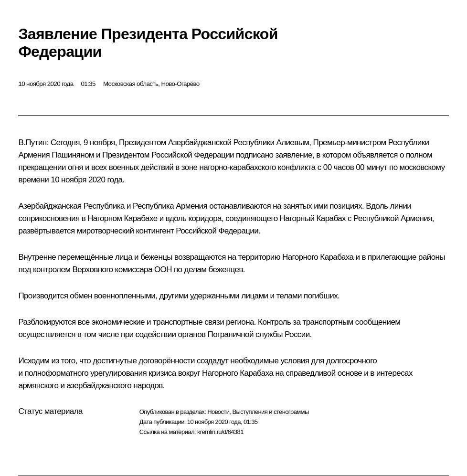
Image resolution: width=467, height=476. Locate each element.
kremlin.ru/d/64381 (220, 432)
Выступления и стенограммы (270, 412)
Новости (218, 412)
